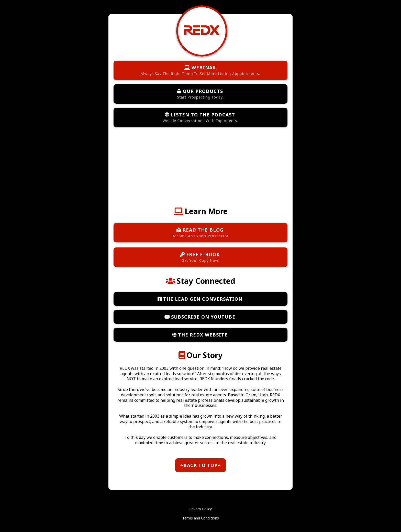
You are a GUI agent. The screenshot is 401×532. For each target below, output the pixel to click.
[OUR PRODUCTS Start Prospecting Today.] (201, 94)
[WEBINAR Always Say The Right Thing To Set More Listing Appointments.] (201, 70)
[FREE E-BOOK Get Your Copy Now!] (201, 257)
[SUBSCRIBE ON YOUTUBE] (201, 317)
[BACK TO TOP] (201, 465)
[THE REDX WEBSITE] (201, 335)
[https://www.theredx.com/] (202, 31)
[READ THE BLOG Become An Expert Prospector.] (201, 233)
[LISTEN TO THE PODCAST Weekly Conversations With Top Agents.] (201, 117)
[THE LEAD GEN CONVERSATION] (201, 299)
